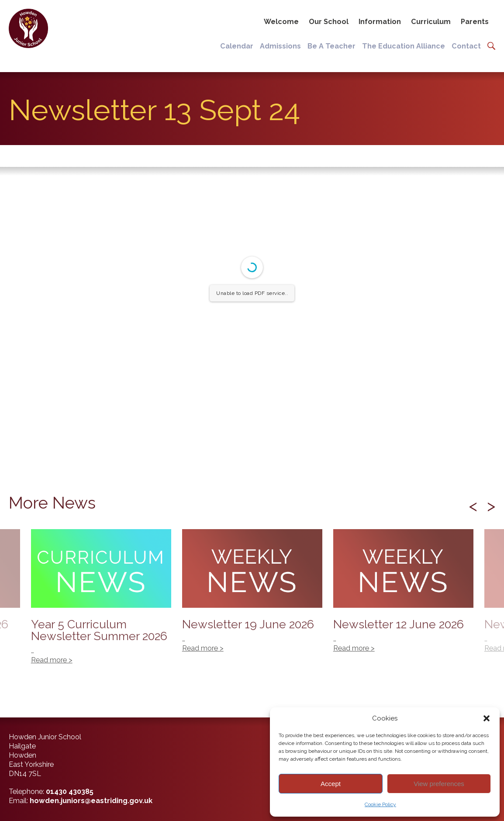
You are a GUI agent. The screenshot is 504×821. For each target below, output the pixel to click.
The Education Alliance (404, 46)
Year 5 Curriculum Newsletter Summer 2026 (101, 601)
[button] (487, 718)
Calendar (237, 46)
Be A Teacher (331, 46)
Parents (475, 22)
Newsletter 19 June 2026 (252, 596)
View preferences (439, 784)
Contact (466, 46)
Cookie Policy (380, 804)
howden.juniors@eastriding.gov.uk (91, 801)
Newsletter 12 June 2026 (403, 596)
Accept (331, 784)
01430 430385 (70, 792)
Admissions (280, 46)
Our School (329, 22)
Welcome (281, 22)
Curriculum (431, 22)
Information (380, 22)
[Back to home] (32, 30)
